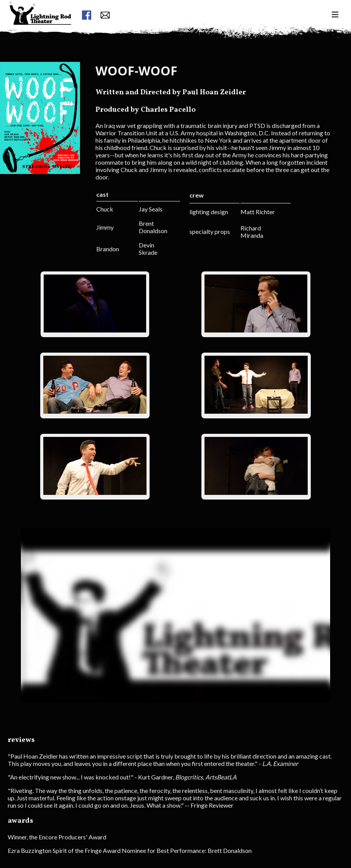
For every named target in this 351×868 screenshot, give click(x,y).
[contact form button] (105, 16)
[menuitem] (40, 27)
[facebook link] (87, 16)
